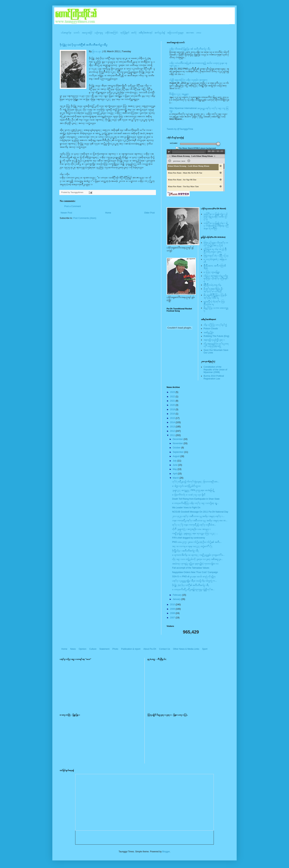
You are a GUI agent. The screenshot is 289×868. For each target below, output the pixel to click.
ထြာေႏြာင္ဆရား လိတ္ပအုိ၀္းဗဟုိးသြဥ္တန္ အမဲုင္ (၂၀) (216, 244)
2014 (173, 422)
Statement (104, 649)
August (176, 456)
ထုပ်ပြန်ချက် (125, 33)
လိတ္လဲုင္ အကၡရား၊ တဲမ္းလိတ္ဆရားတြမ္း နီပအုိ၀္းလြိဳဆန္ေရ (216, 278)
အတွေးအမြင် (87, 33)
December (178, 439)
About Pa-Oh (150, 649)
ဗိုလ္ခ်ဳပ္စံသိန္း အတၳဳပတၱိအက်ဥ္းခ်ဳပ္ (185, 551)
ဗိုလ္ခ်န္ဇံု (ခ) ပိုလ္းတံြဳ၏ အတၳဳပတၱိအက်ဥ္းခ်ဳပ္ (84, 45)
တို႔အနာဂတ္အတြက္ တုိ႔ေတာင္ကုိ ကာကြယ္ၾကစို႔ (216, 345)
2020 (173, 405)
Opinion (82, 649)
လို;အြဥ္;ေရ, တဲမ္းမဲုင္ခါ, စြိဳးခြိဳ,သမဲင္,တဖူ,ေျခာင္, (215, 250)
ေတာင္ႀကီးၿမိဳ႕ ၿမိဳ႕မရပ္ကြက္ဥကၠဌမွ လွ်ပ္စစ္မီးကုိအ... (193, 589)
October (177, 448)
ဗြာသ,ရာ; (97, 51)
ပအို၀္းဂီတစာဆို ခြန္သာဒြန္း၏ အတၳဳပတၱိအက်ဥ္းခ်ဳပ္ (190, 49)
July (175, 461)
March (176, 478)
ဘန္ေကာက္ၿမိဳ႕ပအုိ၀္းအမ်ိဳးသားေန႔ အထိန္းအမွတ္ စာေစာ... (200, 520)
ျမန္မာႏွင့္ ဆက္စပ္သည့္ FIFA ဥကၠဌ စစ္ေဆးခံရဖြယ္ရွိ (193, 490)
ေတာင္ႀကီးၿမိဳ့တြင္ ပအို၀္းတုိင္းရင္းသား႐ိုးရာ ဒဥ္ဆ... (195, 503)
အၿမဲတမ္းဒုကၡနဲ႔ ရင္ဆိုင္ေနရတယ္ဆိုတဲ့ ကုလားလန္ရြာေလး (195, 564)
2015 (173, 418)
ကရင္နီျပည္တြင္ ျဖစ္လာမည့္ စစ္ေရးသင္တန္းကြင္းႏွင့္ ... (195, 533)
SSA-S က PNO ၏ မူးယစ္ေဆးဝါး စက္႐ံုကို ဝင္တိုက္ (194, 577)
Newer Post (66, 213)
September (178, 452)
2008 (173, 613)
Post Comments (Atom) (85, 218)
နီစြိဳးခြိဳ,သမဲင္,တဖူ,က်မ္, (213, 285)
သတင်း (77, 33)
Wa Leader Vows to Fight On (186, 508)
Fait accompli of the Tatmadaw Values (191, 568)
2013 (173, 427)
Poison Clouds (211, 329)
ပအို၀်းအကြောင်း (112, 33)
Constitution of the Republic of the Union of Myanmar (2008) (215, 370)
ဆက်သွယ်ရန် (160, 33)
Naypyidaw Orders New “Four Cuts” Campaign (195, 572)
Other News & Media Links (186, 649)
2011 (173, 435)
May (175, 469)
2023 (173, 392)
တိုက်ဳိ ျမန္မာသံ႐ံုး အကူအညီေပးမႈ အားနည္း (191, 529)
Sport (205, 649)
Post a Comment (73, 206)
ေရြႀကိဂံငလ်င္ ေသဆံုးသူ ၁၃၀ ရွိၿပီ (189, 495)
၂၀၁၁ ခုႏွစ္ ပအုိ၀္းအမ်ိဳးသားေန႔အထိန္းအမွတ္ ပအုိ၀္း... (198, 516)
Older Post (149, 213)
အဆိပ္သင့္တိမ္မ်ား (209, 332)
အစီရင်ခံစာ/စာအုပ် (146, 33)
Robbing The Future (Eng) (216, 336)
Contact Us (164, 649)
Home (108, 213)
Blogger (166, 852)
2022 (173, 397)
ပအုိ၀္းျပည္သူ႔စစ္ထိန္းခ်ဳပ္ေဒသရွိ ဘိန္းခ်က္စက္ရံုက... (194, 581)
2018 (173, 409)
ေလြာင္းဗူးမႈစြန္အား (212, 272)
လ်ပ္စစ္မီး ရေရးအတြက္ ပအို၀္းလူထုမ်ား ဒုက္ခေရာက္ (188, 80)
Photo (115, 649)
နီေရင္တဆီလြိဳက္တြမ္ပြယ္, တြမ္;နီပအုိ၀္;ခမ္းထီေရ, (215, 296)
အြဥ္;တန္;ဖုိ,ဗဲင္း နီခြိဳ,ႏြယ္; (216, 256)
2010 (173, 605)
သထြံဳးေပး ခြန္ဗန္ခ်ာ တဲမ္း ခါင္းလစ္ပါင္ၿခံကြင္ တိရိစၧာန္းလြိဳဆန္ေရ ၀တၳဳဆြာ (216, 226)
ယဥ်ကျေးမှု (99, 33)
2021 (173, 401)
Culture (93, 649)
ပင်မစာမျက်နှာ (66, 33)
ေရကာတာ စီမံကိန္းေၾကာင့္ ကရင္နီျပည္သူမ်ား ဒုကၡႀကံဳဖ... (198, 555)
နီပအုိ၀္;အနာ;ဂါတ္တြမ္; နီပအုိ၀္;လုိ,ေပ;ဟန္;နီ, (213, 290)
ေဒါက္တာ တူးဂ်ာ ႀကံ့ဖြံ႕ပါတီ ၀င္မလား (186, 486)
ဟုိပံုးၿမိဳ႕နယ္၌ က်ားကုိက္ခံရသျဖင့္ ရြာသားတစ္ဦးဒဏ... (196, 482)
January (177, 599)
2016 (173, 414)
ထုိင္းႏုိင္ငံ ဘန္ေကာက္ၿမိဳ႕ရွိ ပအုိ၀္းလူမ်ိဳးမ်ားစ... (194, 525)
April (175, 474)
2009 (173, 609)
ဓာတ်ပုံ (134, 33)
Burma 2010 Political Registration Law (214, 377)
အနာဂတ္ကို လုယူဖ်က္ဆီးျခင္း (214, 340)
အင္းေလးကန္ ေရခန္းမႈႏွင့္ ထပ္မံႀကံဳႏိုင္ (192, 546)
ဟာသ (199, 33)
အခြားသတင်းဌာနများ (175, 33)
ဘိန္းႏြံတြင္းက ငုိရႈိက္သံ (215, 325)
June (175, 465)
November (178, 443)
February (177, 595)
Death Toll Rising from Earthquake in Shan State (196, 499)
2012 (173, 431)
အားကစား (190, 33)
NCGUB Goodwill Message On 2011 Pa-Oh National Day (200, 512)
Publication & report (131, 649)
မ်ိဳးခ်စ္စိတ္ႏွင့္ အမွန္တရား (179, 94)
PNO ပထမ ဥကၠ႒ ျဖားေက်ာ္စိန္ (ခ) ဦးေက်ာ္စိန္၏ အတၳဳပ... (197, 542)
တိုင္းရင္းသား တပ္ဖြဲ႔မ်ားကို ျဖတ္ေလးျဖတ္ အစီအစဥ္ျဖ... (197, 559)
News (73, 649)
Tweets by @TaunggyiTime (180, 129)
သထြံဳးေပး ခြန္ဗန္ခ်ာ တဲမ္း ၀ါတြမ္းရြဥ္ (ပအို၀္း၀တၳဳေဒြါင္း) (215, 217)
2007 (173, 618)
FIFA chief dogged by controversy (189, 538)
